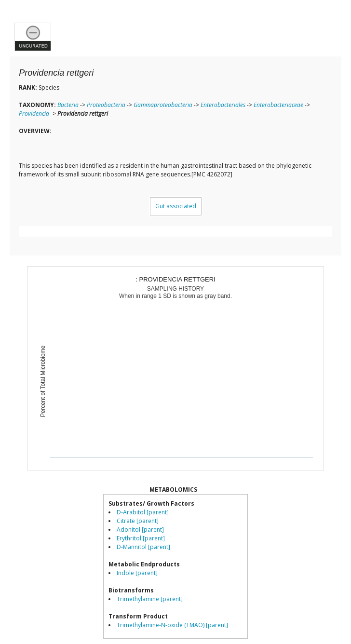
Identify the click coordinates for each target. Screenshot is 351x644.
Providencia (34, 114)
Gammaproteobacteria (163, 105)
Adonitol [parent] (140, 530)
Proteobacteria (106, 105)
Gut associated (176, 206)
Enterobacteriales (223, 105)
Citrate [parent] (138, 521)
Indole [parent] (137, 573)
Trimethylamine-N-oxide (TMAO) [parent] (172, 625)
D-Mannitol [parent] (143, 547)
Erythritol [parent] (141, 538)
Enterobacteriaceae (278, 105)
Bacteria (68, 105)
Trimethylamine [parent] (150, 599)
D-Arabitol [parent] (143, 512)
